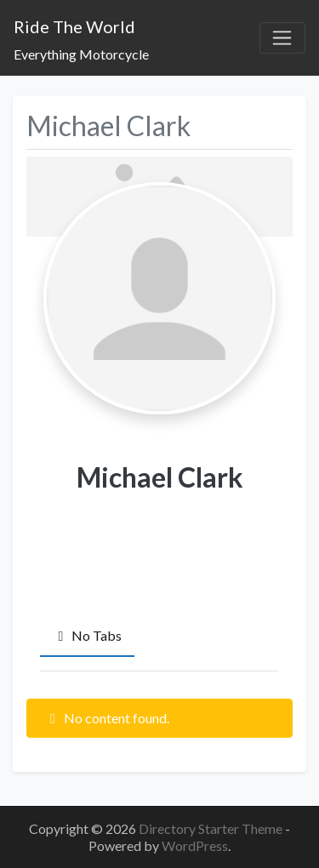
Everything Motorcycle (81, 54)
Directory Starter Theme (212, 828)
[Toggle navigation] (282, 38)
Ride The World (74, 26)
